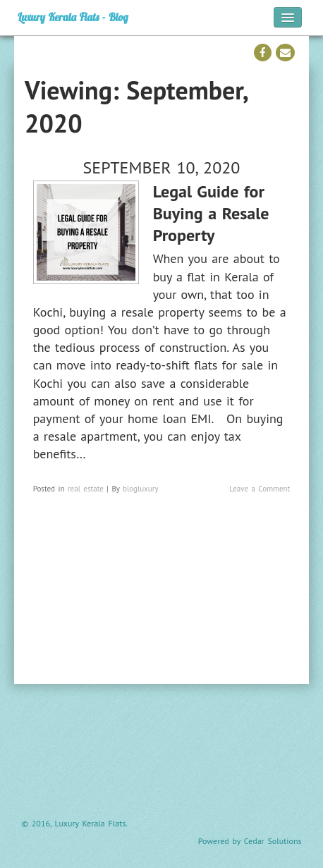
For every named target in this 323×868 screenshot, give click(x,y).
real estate (86, 489)
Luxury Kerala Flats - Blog (73, 17)
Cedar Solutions (273, 841)
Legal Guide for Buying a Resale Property (211, 213)
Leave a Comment (260, 489)
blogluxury (141, 489)
